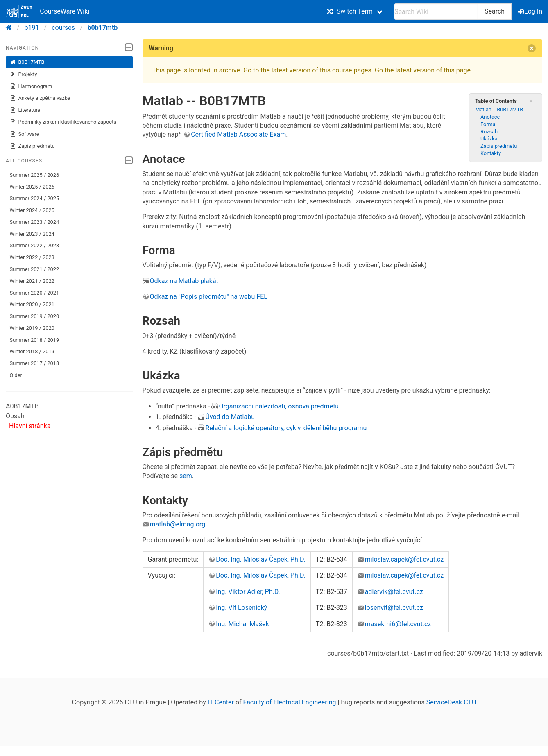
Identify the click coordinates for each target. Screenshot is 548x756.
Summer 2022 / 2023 (35, 245)
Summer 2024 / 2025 (35, 198)
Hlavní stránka (30, 426)
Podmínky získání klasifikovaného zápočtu (63, 122)
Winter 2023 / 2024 (32, 234)
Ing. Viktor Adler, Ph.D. (248, 592)
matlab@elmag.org (178, 524)
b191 (32, 28)
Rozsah (489, 132)
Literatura (25, 110)
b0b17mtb (103, 28)
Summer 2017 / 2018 (35, 363)
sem (186, 476)
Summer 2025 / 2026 (35, 175)
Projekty (24, 74)
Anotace (490, 117)
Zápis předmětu (32, 146)
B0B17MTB (27, 62)
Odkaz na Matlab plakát (184, 281)
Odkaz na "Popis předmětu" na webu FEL (209, 297)
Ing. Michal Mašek (242, 624)
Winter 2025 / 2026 (32, 187)
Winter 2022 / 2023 (32, 257)
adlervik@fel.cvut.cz (394, 592)
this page (457, 70)
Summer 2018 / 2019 (35, 340)
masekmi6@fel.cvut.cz (398, 624)
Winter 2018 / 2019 (32, 351)
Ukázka (489, 139)
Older (16, 375)
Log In (531, 11)
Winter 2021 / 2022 (32, 281)
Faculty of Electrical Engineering (290, 702)
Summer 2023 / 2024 (35, 222)
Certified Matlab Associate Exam (238, 134)
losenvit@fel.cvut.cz (394, 608)
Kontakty (491, 153)
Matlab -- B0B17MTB (499, 109)
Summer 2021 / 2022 (35, 269)
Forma (488, 124)
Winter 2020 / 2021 (32, 304)
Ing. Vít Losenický (241, 608)
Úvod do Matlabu (230, 417)
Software (25, 134)
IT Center (221, 702)
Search (495, 11)
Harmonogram (31, 86)
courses (63, 28)
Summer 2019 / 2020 (35, 316)
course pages (352, 70)
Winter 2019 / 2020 (32, 328)
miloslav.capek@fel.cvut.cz (404, 559)
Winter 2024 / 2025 (32, 210)
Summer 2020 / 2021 (35, 293)
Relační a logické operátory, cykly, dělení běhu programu (286, 428)
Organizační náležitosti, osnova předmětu (279, 406)
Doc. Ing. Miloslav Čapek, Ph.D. (261, 559)
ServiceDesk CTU (451, 702)
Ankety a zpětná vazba (40, 98)
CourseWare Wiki (48, 11)
